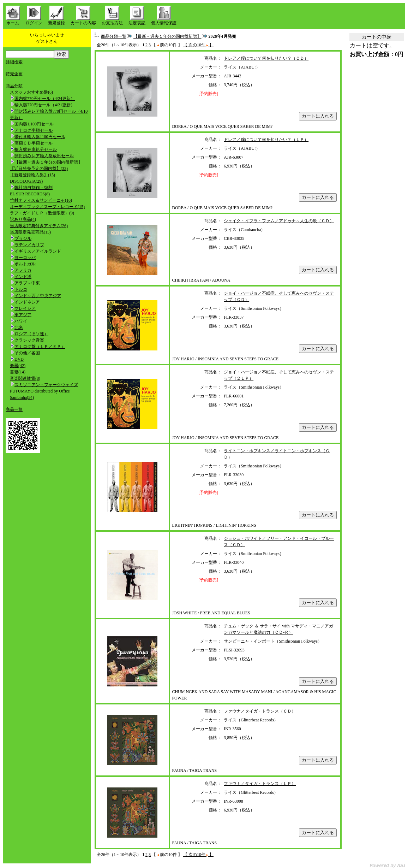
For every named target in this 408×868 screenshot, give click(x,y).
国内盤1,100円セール (34, 124)
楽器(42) (18, 366)
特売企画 (14, 74)
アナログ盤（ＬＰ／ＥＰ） (40, 347)
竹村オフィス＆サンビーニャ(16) (41, 200)
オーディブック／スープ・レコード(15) (47, 207)
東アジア (23, 315)
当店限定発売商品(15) (30, 232)
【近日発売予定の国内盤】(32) (39, 169)
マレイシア (25, 308)
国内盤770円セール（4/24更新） (45, 99)
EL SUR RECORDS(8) (30, 194)
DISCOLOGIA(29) (26, 181)
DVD (19, 359)
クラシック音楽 (29, 340)
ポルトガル (25, 264)
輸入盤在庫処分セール (36, 149)
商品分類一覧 (114, 36)
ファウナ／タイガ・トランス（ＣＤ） (260, 711)
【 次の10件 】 (198, 45)
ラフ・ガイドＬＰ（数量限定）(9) (42, 213)
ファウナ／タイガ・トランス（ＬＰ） (260, 784)
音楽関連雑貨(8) (25, 378)
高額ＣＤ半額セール (34, 143)
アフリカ (23, 270)
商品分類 (14, 86)
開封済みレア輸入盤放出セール (44, 156)
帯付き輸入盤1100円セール (40, 137)
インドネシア (27, 302)
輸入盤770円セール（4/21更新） (45, 105)
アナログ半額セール (34, 130)
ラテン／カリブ (29, 245)
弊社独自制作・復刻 (34, 188)
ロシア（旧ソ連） (31, 334)
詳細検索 (14, 62)
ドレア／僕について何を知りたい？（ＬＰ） (266, 140)
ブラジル (23, 238)
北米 (19, 327)
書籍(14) (18, 372)
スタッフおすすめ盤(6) (31, 92)
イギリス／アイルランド (38, 251)
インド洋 (23, 277)
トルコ (21, 289)
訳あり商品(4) (23, 219)
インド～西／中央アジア (38, 296)
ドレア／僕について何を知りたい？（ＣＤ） (266, 58)
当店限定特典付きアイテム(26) (39, 226)
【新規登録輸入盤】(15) (32, 175)
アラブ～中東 (27, 283)
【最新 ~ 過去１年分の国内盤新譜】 (49, 162)
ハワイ (21, 321)
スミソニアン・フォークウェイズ (46, 385)
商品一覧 (14, 409)
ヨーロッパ (25, 258)
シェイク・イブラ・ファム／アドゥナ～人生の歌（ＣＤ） (279, 221)
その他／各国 (27, 353)
